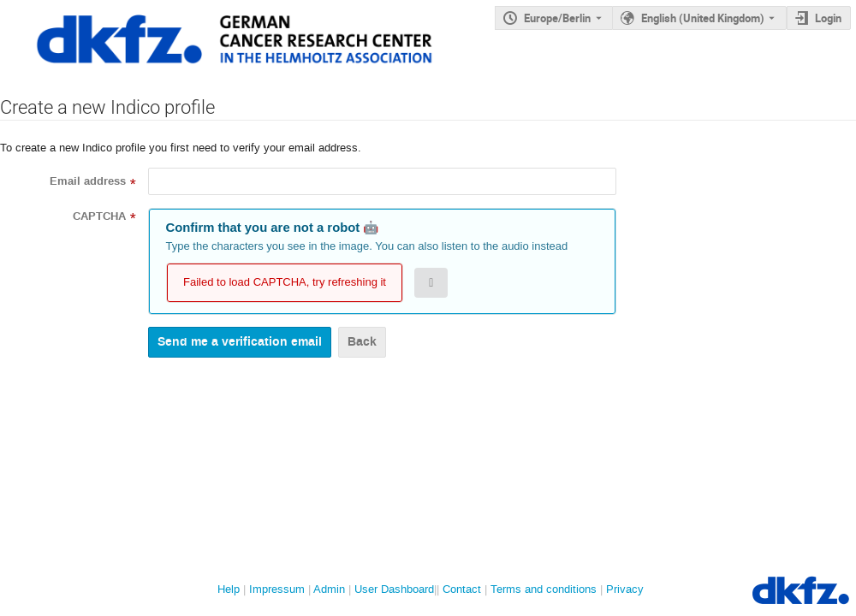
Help (229, 589)
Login (828, 18)
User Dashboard (394, 589)
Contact (462, 589)
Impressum (277, 589)
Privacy (625, 589)
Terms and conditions (544, 589)
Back (362, 342)
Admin (329, 589)
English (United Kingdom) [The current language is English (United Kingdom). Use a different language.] (703, 18)
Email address (88, 181)
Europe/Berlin (557, 18)
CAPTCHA (99, 216)
